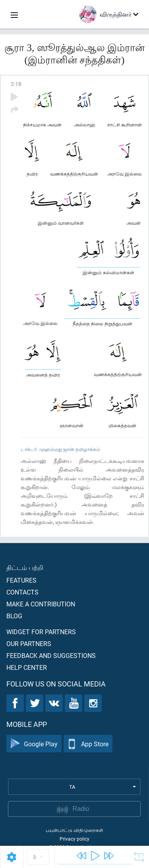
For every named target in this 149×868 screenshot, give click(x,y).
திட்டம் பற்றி (25, 567)
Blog (14, 616)
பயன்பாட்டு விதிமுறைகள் (74, 830)
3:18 (16, 84)
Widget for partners (41, 632)
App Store (88, 744)
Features (21, 580)
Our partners (29, 643)
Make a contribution (41, 604)
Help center (27, 667)
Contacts (22, 592)
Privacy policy (74, 839)
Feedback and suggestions (51, 655)
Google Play (34, 744)
